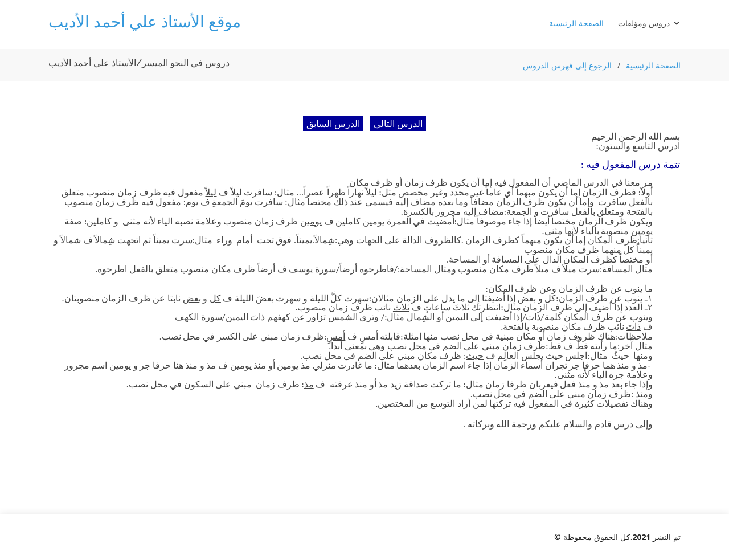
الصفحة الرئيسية (576, 23)
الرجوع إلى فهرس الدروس (567, 65)
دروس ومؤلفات (644, 23)
